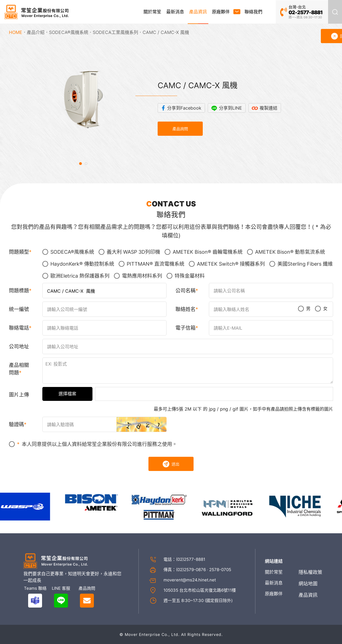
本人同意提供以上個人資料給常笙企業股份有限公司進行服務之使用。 (93, 444)
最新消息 (175, 12)
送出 (171, 464)
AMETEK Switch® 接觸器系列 (227, 264)
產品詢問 (180, 129)
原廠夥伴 (221, 12)
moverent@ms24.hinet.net (190, 580)
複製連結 (268, 108)
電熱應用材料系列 (138, 276)
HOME (16, 32)
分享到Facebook (184, 108)
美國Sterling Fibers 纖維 (301, 264)
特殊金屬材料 (186, 276)
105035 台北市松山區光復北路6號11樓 (200, 590)
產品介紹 (36, 32)
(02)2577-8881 (191, 559)
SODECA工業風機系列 (115, 32)
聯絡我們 (253, 12)
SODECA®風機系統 (69, 32)
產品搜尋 (335, 12)
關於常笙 (152, 12)
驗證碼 (16, 424)
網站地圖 (308, 584)
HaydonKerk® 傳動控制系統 (78, 264)
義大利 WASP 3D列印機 (129, 252)
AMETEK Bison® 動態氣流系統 (286, 252)
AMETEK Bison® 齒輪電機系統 (204, 252)
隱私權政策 (310, 572)
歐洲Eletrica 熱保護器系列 (76, 276)
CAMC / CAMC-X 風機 (166, 32)
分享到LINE (230, 108)
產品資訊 (198, 12)
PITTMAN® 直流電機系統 (152, 264)
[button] (80, 164)
